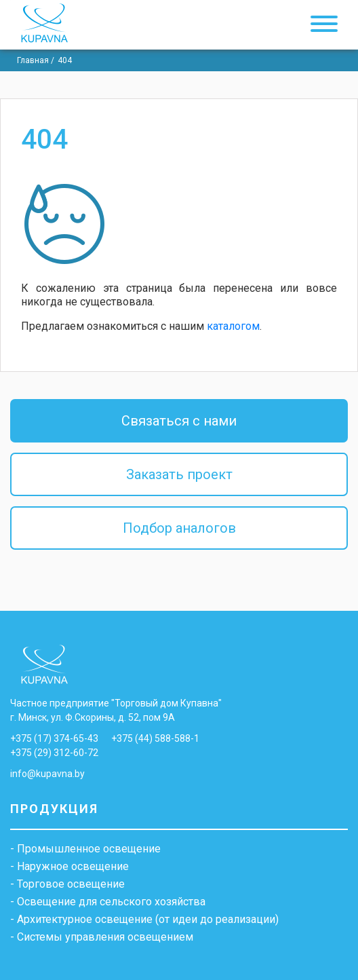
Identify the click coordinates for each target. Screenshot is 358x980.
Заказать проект (179, 474)
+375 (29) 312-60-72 (54, 753)
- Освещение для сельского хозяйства (108, 902)
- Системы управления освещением (102, 937)
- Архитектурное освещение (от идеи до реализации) (144, 920)
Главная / (36, 60)
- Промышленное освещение (85, 849)
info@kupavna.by (47, 774)
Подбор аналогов (179, 528)
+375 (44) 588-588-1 (155, 738)
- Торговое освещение (67, 884)
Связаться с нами (179, 421)
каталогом (233, 326)
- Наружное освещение (69, 867)
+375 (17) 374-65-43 (54, 738)
